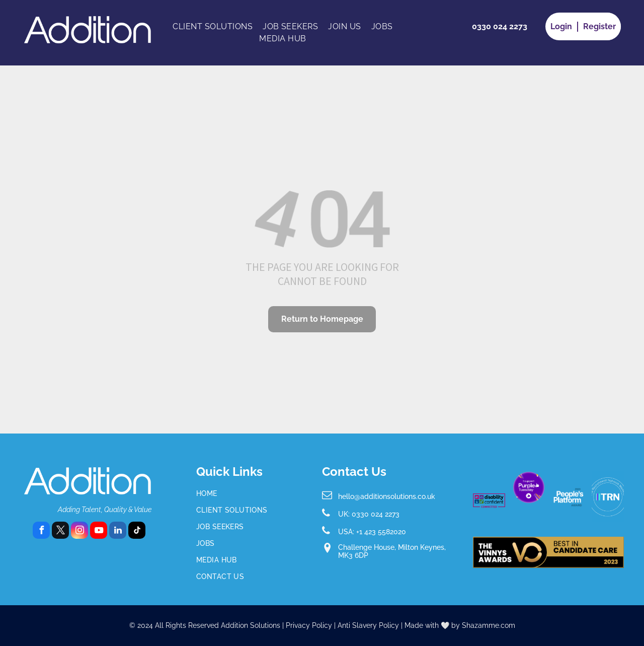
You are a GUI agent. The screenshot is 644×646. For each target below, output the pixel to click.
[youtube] (99, 531)
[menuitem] (213, 27)
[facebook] (41, 531)
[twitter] (60, 531)
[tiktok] (137, 531)
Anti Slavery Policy (368, 625)
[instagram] (79, 531)
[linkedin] (118, 531)
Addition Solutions (251, 625)
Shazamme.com (489, 625)
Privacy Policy (309, 625)
